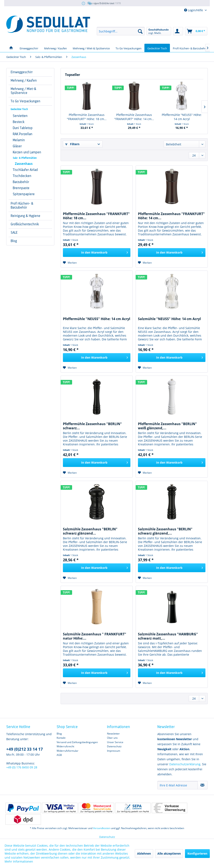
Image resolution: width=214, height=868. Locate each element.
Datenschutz (114, 746)
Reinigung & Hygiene (25, 216)
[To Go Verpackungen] (129, 48)
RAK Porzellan (23, 134)
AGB (59, 755)
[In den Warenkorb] (97, 253)
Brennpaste (21, 188)
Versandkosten (102, 828)
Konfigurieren (197, 853)
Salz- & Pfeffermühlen (25, 158)
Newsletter (113, 734)
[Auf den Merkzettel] (70, 263)
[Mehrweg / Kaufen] (55, 48)
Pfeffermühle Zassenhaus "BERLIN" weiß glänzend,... (167, 426)
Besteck (19, 122)
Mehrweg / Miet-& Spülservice (24, 91)
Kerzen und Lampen (27, 152)
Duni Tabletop (23, 128)
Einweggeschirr (22, 72)
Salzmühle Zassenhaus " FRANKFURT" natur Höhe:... (95, 636)
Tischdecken (22, 176)
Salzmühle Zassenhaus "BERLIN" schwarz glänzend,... (165, 531)
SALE (14, 233)
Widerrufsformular (68, 751)
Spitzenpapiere (24, 194)
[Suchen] (140, 31)
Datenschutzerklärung (185, 764)
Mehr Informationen (19, 861)
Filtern (72, 144)
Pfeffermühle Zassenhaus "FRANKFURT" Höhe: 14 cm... (134, 117)
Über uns (112, 738)
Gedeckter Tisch (19, 109)
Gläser (17, 146)
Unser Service (115, 742)
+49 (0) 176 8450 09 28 (22, 767)
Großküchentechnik (25, 224)
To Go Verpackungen (25, 101)
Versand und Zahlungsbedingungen (77, 742)
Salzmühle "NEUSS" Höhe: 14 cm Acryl (169, 319)
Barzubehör (21, 182)
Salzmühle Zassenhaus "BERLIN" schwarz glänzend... (90, 531)
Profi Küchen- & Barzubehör (22, 206)
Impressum (114, 751)
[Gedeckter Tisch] (157, 48)
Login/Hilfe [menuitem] (194, 10)
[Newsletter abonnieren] (203, 785)
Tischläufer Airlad (25, 170)
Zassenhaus (24, 164)
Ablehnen (144, 853)
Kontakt (61, 738)
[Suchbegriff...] (121, 31)
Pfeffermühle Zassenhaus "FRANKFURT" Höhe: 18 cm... (87, 117)
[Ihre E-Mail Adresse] (178, 785)
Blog (14, 241)
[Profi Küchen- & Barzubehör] (190, 48)
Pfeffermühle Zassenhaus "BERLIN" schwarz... (92, 426)
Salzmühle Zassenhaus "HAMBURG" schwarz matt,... (168, 636)
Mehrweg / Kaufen (24, 81)
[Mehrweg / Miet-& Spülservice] (91, 48)
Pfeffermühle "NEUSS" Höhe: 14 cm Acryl (182, 117)
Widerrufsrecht (65, 746)
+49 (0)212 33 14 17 (25, 749)
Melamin (19, 140)
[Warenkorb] (196, 31)
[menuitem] (121, 31)
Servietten (20, 116)
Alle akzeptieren (169, 853)
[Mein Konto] (178, 31)
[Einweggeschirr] (29, 48)
